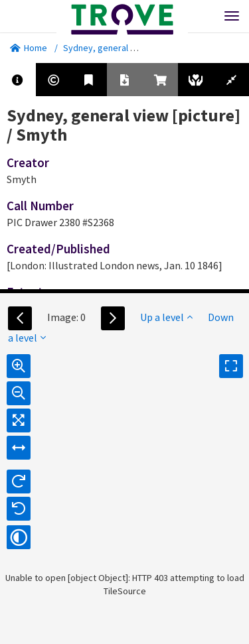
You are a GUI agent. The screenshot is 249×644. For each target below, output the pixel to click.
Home (29, 48)
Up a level (166, 317)
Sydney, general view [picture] (124, 48)
